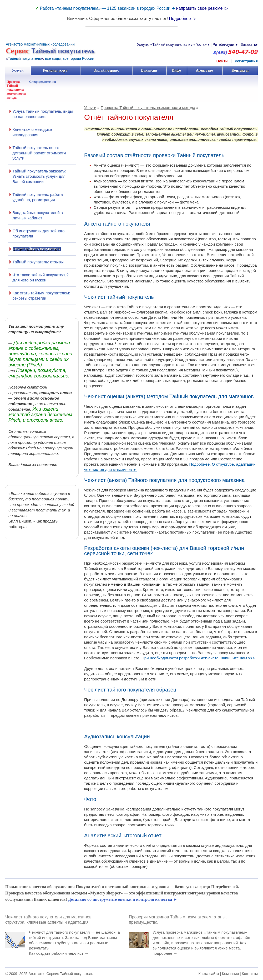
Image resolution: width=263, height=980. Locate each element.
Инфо (176, 71)
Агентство (205, 71)
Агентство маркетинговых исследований (40, 44)
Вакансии (149, 71)
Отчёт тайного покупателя (37, 249)
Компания (230, 974)
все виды (53, 58)
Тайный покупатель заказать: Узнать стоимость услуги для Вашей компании (39, 176)
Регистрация (246, 61)
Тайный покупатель (24, 58)
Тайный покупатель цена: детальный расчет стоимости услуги (39, 153)
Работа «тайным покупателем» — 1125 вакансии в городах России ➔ (108, 8)
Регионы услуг (55, 71)
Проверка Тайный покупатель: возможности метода (16, 89)
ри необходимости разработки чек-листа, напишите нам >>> (200, 658)
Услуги (18, 71)
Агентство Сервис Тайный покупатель (61, 974)
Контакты (240, 71)
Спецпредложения (42, 81)
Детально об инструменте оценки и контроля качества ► (123, 899)
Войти (222, 61)
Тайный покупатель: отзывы (38, 262)
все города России (78, 58)
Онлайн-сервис (106, 71)
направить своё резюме (202, 8)
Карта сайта (209, 974)
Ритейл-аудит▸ (225, 44)
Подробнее (183, 19)
